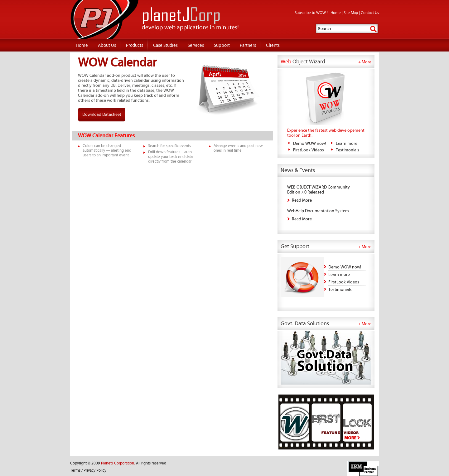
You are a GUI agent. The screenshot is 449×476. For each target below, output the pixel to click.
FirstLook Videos (309, 150)
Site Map (351, 13)
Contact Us (370, 13)
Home (336, 13)
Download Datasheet (102, 115)
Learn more (347, 144)
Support (222, 45)
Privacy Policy (95, 471)
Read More (302, 200)
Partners (248, 45)
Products (135, 45)
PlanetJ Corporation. (118, 463)
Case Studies (165, 45)
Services (196, 45)
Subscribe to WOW (311, 13)
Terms (75, 471)
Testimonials (348, 150)
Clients (273, 45)
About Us (107, 45)
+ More (365, 62)
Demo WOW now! (309, 144)
